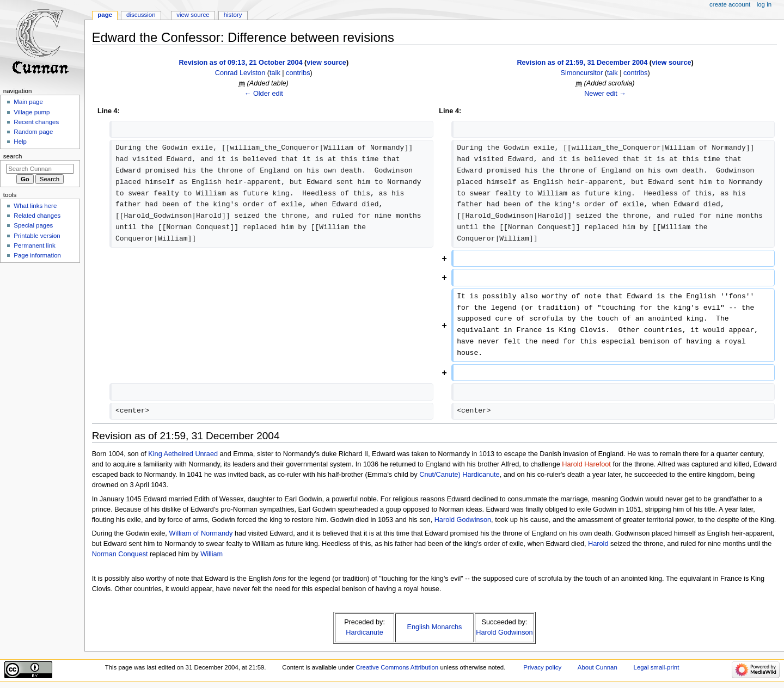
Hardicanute (481, 475)
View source (193, 15)
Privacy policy (542, 667)
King (155, 454)
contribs (298, 73)
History (233, 15)
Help (20, 142)
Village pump (32, 112)
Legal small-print (657, 667)
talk (275, 73)
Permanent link (34, 245)
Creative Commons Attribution (397, 667)
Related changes (37, 216)
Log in (764, 4)
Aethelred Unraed (191, 454)
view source (326, 63)
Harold (598, 544)
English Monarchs (435, 627)
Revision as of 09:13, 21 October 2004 (240, 63)
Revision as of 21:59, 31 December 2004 (582, 63)
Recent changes (36, 122)
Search (13, 156)
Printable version (37, 236)
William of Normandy (201, 533)
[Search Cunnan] (40, 169)
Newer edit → (605, 94)
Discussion (141, 15)
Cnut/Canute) (440, 475)
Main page (28, 102)
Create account (730, 4)
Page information (37, 255)
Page (105, 15)
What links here (35, 206)
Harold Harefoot (586, 464)
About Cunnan (598, 667)
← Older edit (264, 94)
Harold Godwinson (463, 520)
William (212, 554)
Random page (33, 132)
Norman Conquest (120, 554)
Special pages (33, 225)
